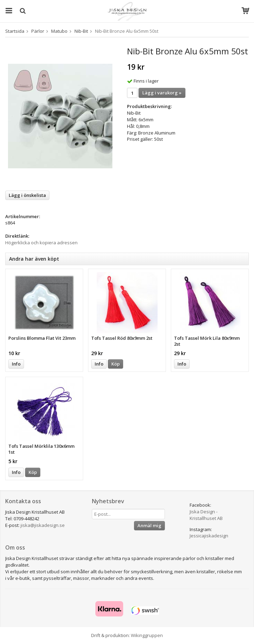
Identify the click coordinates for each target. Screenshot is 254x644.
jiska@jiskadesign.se (43, 525)
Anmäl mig (149, 526)
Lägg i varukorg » (162, 93)
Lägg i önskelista (27, 195)
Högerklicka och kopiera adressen (41, 243)
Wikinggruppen (147, 635)
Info (16, 364)
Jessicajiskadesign (209, 536)
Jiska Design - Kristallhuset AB (206, 515)
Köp (116, 364)
